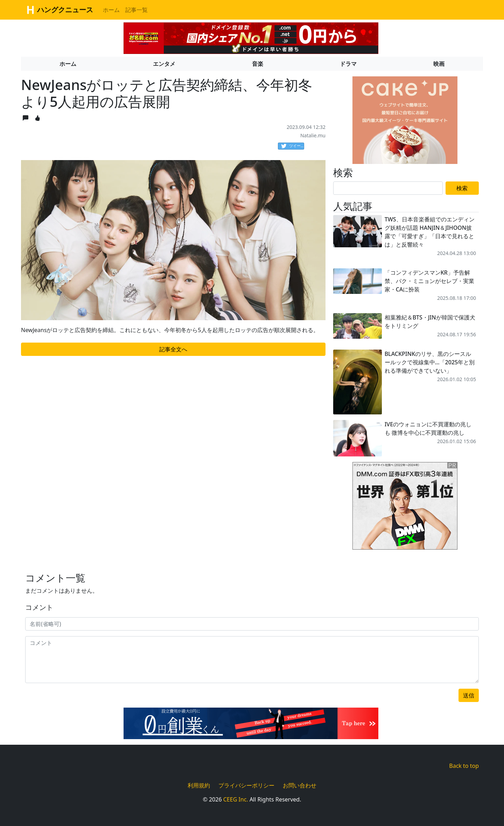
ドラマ (348, 64)
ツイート (293, 146)
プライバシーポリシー (246, 785)
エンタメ (164, 64)
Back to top (464, 766)
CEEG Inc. (236, 799)
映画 (439, 64)
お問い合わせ (300, 785)
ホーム (111, 10)
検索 (462, 188)
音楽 (258, 64)
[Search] (388, 188)
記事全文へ (173, 349)
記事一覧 (136, 10)
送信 (469, 695)
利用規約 (199, 785)
